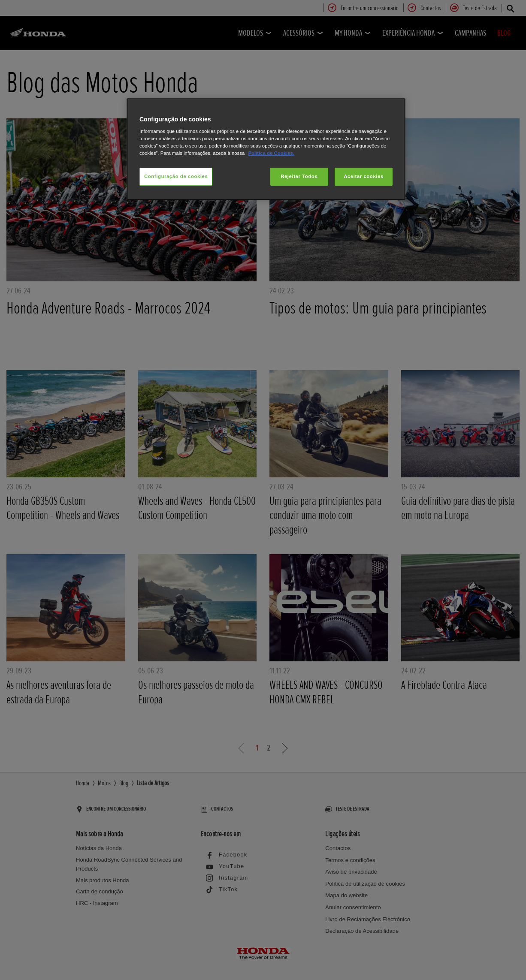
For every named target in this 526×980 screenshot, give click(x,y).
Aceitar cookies (364, 176)
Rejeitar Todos (299, 176)
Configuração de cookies (176, 176)
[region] (266, 149)
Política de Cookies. (271, 153)
